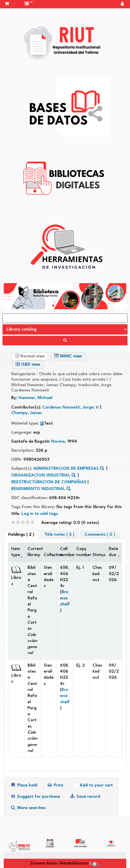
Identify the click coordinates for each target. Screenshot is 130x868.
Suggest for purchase (35, 796)
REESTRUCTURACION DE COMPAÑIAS (49, 482)
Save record (85, 796)
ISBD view (28, 364)
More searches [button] (29, 808)
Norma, (59, 442)
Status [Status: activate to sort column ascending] (99, 555)
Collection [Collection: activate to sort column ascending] (50, 555)
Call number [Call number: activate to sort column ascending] (67, 552)
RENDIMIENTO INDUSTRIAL (38, 489)
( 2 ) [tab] (21, 535)
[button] (7, 4)
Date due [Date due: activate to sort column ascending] (113, 552)
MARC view (68, 356)
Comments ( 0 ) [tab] (100, 535)
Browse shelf (65, 598)
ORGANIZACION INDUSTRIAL (41, 475)
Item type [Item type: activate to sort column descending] (16, 552)
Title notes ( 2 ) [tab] (59, 535)
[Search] (65, 341)
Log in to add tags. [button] (40, 514)
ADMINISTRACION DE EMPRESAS (66, 469)
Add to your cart (93, 785)
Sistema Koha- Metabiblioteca (59, 863)
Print (55, 785)
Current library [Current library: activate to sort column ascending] (34, 552)
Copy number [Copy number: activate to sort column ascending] (83, 552)
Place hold (24, 785)
